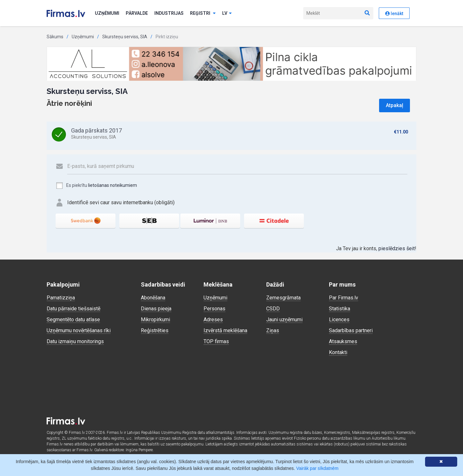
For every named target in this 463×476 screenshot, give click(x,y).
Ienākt (394, 14)
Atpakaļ (395, 105)
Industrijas (169, 13)
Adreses (213, 320)
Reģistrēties (155, 330)
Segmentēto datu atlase (73, 320)
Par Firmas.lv (344, 298)
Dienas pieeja (156, 309)
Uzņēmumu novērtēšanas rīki (79, 330)
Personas (214, 309)
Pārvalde (137, 13)
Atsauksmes (343, 341)
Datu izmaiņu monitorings (75, 341)
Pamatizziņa (61, 298)
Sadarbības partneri (351, 330)
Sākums (55, 37)
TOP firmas (216, 341)
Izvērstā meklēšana (225, 330)
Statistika (340, 309)
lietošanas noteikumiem (113, 185)
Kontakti (338, 352)
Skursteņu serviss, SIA (125, 37)
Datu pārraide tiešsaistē (73, 309)
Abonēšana (153, 298)
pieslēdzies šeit (397, 248)
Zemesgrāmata (283, 298)
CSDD (273, 309)
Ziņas (273, 330)
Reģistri (203, 13)
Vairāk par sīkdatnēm (317, 468)
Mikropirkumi (155, 320)
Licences (339, 320)
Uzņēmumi (107, 13)
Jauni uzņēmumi (284, 320)
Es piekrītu (96, 186)
